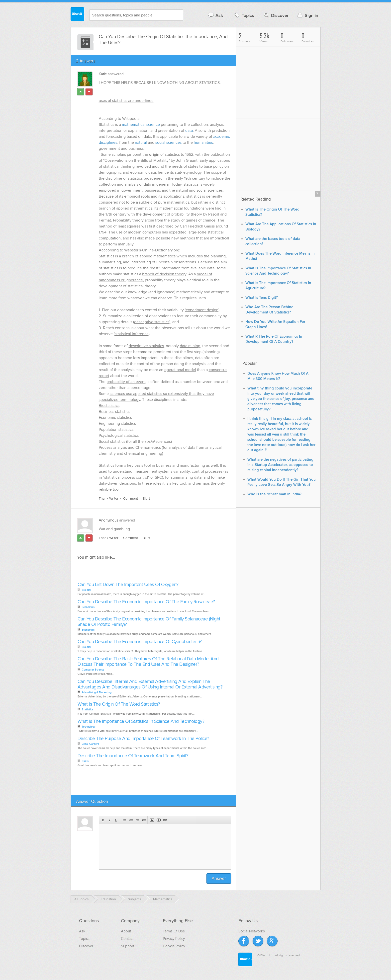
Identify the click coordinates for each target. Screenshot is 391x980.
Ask (215, 15)
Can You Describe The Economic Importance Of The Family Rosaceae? (146, 602)
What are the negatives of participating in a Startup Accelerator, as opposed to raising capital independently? (280, 465)
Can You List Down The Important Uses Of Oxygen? (128, 585)
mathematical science (141, 125)
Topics (244, 15)
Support (128, 946)
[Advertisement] (134, 572)
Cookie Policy (174, 946)
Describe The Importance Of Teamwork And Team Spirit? (133, 756)
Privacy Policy (174, 939)
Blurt (146, 498)
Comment (131, 498)
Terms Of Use (174, 931)
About (126, 931)
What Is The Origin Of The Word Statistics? (119, 704)
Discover (276, 15)
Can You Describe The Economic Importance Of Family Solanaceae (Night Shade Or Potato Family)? (149, 622)
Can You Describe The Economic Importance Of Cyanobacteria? (140, 642)
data (189, 131)
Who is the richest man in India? (274, 494)
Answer (219, 878)
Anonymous (108, 520)
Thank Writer (109, 498)
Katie (103, 74)
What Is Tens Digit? (262, 298)
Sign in (307, 15)
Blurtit (78, 15)
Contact (127, 939)
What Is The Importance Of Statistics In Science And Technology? (141, 721)
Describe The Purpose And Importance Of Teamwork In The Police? (143, 739)
